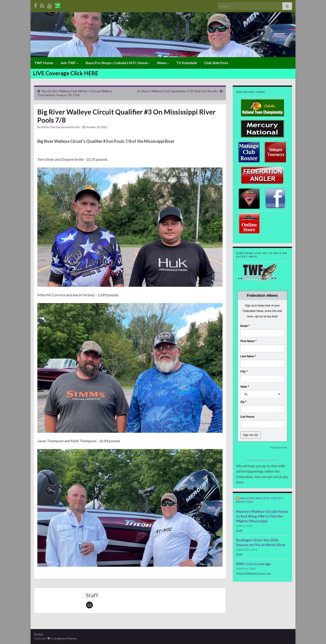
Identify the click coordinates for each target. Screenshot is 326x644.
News (163, 63)
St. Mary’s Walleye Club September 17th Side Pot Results (177, 91)
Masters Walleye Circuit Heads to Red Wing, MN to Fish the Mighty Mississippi (262, 516)
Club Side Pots (216, 63)
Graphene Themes (65, 638)
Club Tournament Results (65, 127)
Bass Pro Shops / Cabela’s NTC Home (118, 63)
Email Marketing (255, 460)
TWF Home (44, 63)
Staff (44, 127)
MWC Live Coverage (253, 564)
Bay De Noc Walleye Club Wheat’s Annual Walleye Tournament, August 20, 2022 (75, 93)
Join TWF (69, 63)
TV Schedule (187, 63)
